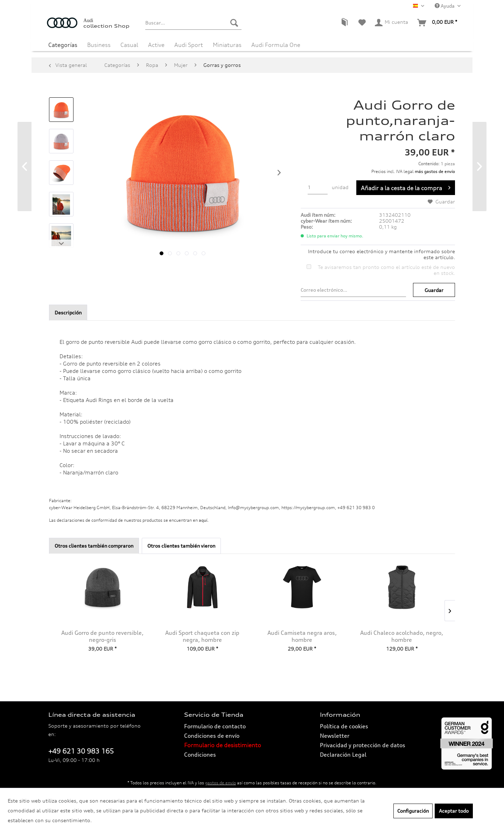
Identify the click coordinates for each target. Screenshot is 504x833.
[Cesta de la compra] (437, 23)
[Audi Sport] (189, 45)
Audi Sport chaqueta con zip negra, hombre (202, 636)
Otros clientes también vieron (181, 546)
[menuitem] (193, 23)
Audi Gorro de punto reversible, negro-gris (102, 636)
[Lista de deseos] (362, 23)
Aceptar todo (454, 811)
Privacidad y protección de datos (363, 745)
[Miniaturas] (227, 45)
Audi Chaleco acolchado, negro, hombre (402, 636)
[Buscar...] (193, 23)
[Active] (156, 45)
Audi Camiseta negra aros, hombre (302, 636)
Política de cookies (344, 726)
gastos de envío (220, 783)
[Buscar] (234, 23)
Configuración (413, 811)
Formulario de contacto (215, 726)
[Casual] (129, 45)
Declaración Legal (343, 755)
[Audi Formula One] (276, 45)
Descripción (68, 313)
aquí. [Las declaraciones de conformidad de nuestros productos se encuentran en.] (204, 520)
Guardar (434, 290)
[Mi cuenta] (392, 23)
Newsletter (335, 736)
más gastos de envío (435, 171)
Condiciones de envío (212, 736)
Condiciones (200, 755)
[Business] (99, 45)
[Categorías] (63, 45)
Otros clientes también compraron (94, 546)
